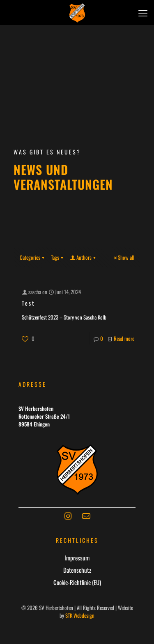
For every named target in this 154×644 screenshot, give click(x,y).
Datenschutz (77, 570)
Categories (33, 257)
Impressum (77, 558)
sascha (35, 292)
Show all (123, 257)
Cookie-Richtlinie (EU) (77, 582)
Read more (124, 338)
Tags (58, 257)
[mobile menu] (143, 12)
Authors (83, 257)
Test (28, 303)
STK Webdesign (80, 615)
